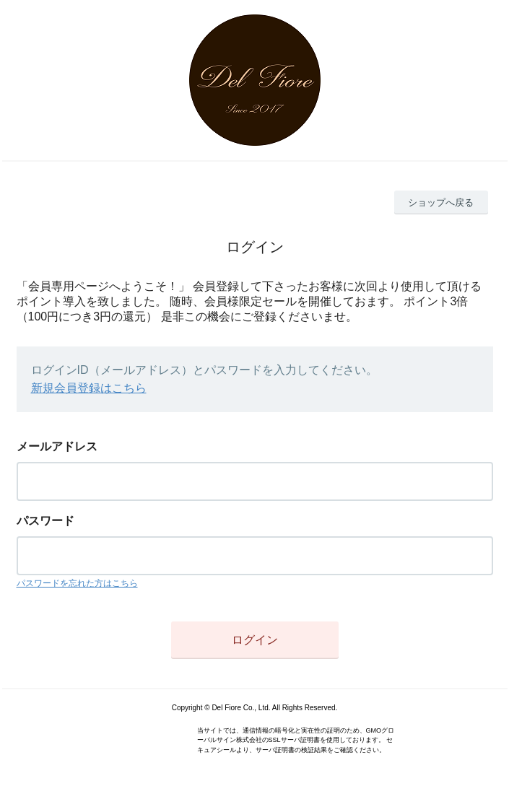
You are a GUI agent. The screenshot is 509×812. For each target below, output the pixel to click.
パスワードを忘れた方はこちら (77, 583)
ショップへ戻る (441, 202)
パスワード (45, 521)
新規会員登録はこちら (89, 388)
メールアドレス (57, 446)
